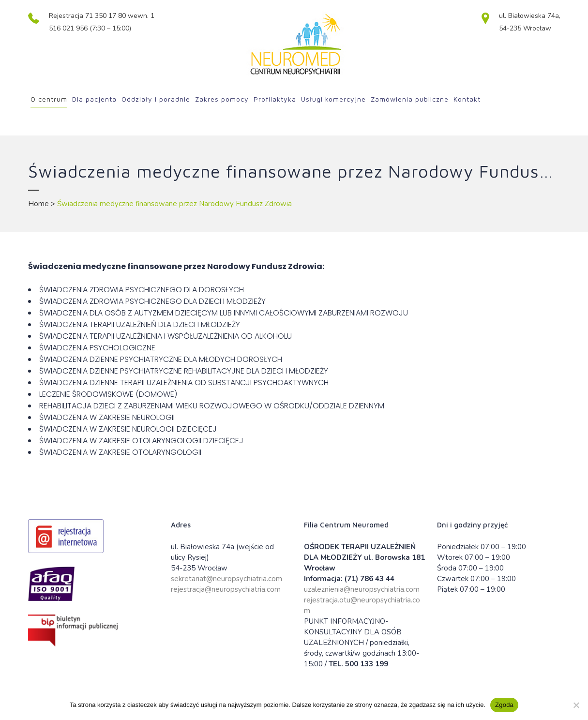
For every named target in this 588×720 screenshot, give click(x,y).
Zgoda (504, 705)
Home (38, 204)
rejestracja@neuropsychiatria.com (226, 589)
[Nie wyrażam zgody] (576, 705)
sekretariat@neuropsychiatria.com (226, 579)
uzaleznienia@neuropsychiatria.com (362, 589)
